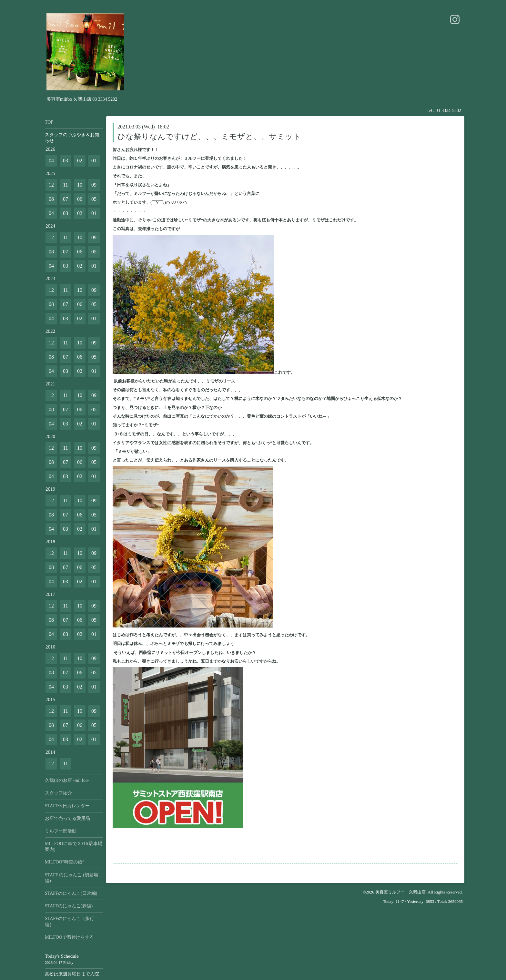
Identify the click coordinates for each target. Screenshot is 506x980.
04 (51, 161)
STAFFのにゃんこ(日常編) (71, 893)
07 (66, 199)
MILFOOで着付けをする (69, 937)
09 (94, 185)
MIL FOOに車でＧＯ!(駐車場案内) (74, 847)
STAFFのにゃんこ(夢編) (69, 906)
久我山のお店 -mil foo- (67, 780)
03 (66, 161)
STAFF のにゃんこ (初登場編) (71, 878)
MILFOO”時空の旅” (65, 862)
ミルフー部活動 (61, 831)
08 (51, 199)
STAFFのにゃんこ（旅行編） (70, 921)
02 (80, 161)
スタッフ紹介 (58, 793)
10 (80, 185)
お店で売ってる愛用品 (67, 818)
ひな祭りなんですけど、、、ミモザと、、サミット (209, 137)
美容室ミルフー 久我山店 (400, 892)
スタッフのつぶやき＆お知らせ (72, 138)
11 (65, 185)
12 (51, 185)
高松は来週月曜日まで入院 (72, 974)
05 (94, 199)
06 (80, 199)
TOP (49, 122)
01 (94, 161)
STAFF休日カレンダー (67, 806)
